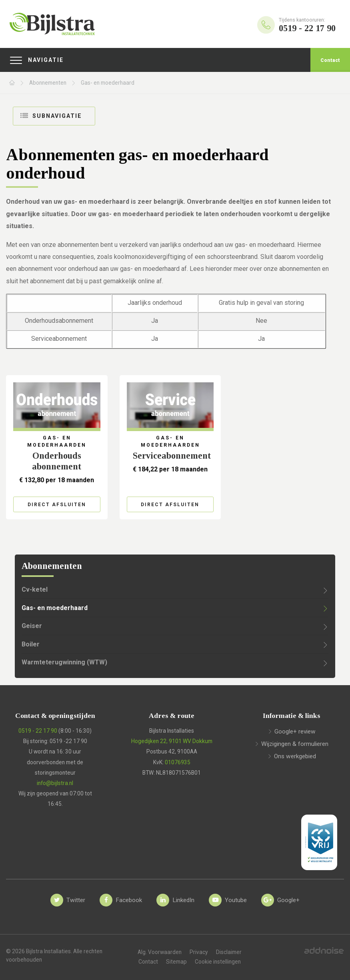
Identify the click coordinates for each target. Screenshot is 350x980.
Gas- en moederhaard (108, 83)
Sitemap (176, 962)
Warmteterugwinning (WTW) (64, 662)
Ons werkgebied (295, 756)
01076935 (178, 762)
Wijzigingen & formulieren (295, 744)
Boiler (31, 644)
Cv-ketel (35, 589)
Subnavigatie (51, 115)
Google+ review (295, 732)
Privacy (199, 952)
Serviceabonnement (172, 456)
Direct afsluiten (57, 505)
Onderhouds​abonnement (57, 461)
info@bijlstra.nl (55, 783)
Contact (330, 60)
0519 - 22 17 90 (38, 731)
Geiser (32, 626)
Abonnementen (48, 83)
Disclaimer (229, 952)
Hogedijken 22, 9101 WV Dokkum (172, 741)
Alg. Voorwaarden (160, 952)
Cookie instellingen (218, 962)
